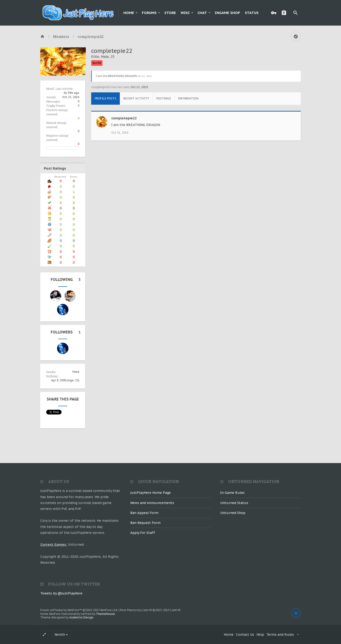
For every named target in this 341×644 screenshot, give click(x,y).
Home (129, 13)
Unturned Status (234, 503)
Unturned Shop (233, 513)
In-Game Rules (232, 493)
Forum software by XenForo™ (79, 610)
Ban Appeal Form (144, 513)
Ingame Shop (227, 13)
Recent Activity (136, 98)
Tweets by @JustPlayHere (61, 593)
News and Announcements (152, 503)
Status (252, 13)
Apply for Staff (143, 533)
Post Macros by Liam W (150, 610)
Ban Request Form (145, 523)
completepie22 (124, 118)
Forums (149, 13)
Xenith (60, 635)
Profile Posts (105, 98)
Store (170, 13)
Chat (202, 13)
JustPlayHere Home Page (150, 493)
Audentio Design (81, 617)
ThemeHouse (105, 614)
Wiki (185, 13)
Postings (164, 98)
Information (188, 98)
